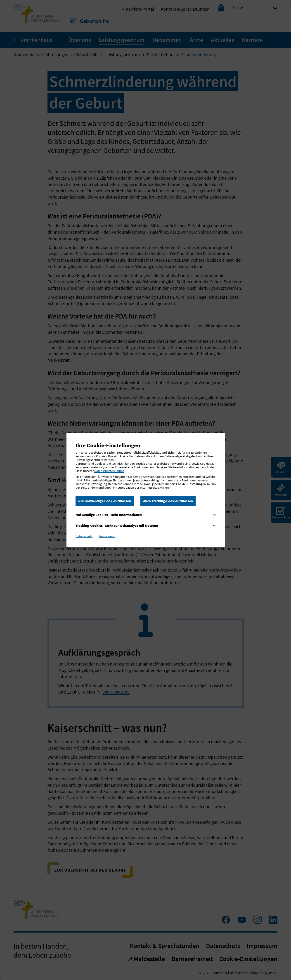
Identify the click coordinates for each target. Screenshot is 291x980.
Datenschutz (84, 536)
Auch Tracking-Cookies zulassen (168, 501)
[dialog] (145, 490)
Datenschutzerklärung (109, 471)
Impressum (107, 536)
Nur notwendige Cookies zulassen (105, 501)
